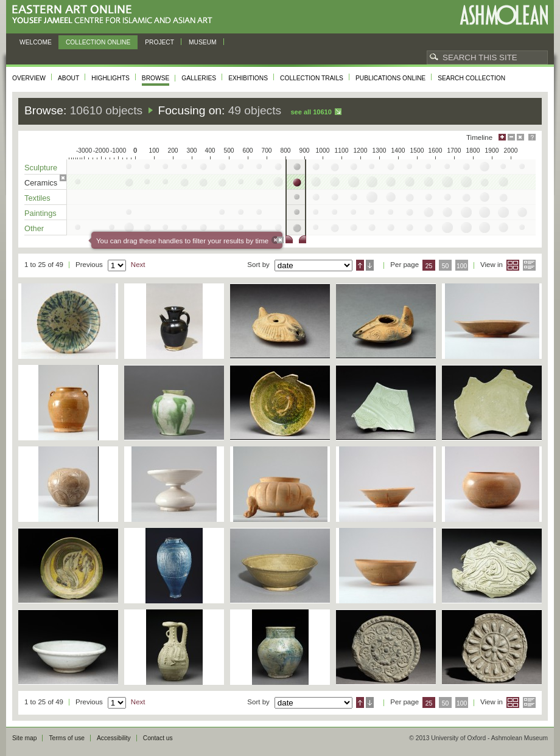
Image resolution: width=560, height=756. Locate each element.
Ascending (360, 265)
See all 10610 (311, 112)
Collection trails (312, 78)
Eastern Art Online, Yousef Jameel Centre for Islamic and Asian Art (115, 15)
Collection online (98, 42)
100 (462, 266)
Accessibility (114, 738)
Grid (513, 265)
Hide (520, 137)
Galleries (199, 78)
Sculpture (41, 168)
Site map (24, 738)
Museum (203, 42)
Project (159, 42)
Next (138, 265)
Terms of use (67, 738)
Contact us (158, 738)
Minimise (511, 137)
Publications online (390, 78)
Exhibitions (248, 78)
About (68, 78)
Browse (156, 78)
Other (34, 228)
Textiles (37, 198)
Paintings (40, 213)
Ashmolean (504, 15)
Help (532, 137)
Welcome (36, 42)
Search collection (471, 78)
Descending (370, 265)
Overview (29, 78)
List (529, 265)
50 (446, 266)
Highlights (110, 78)
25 (429, 266)
